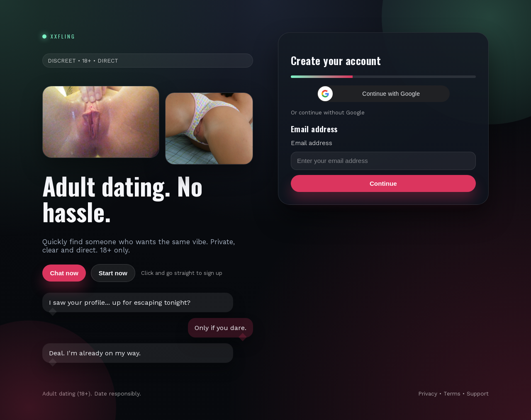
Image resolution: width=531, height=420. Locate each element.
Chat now (64, 273)
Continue (383, 183)
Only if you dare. (220, 328)
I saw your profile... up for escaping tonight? (120, 302)
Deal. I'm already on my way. (95, 353)
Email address (312, 143)
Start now (113, 273)
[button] (383, 94)
